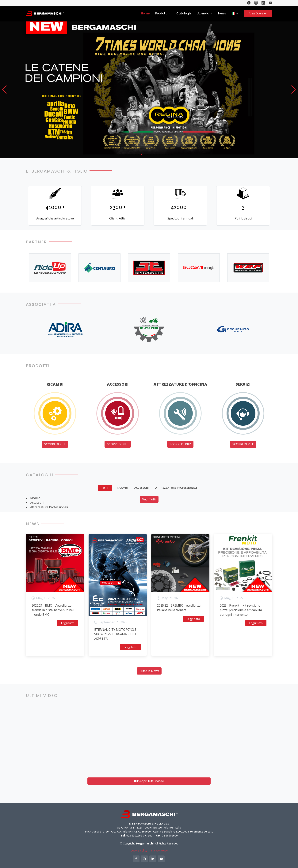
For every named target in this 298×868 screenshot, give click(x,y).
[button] (4, 90)
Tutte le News (149, 671)
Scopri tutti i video (149, 781)
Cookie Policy (139, 850)
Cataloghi (184, 13)
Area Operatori (258, 13)
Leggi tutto (68, 623)
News (222, 13)
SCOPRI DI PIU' (55, 444)
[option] (50, 268)
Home (145, 13)
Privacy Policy (159, 850)
